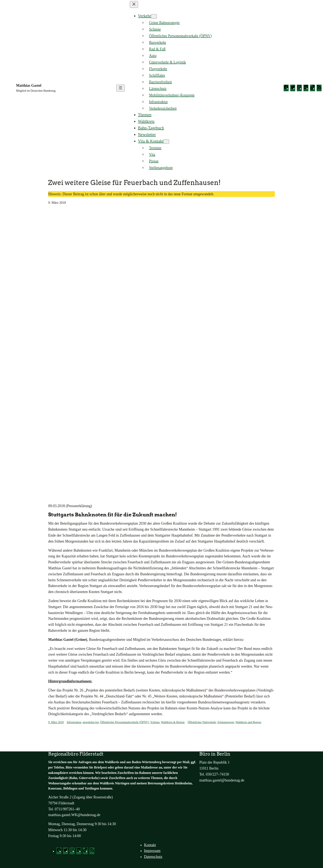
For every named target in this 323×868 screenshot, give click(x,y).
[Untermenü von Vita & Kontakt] (166, 142)
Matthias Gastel (29, 85)
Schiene (155, 722)
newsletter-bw (91, 722)
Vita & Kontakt (151, 141)
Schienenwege (226, 722)
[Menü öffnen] (121, 88)
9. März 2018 (56, 722)
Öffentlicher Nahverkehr (202, 722)
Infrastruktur (74, 722)
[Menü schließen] (134, 4)
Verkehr (145, 16)
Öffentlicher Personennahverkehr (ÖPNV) (125, 722)
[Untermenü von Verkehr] (154, 16)
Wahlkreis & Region (173, 722)
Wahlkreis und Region (248, 722)
